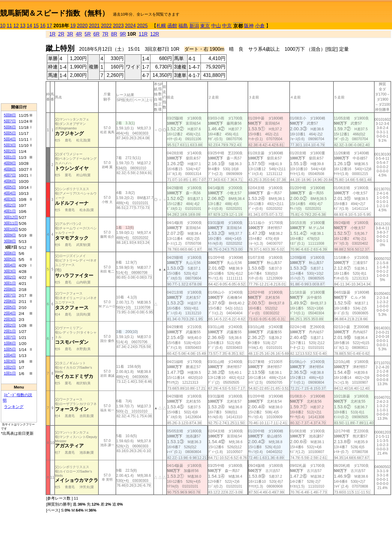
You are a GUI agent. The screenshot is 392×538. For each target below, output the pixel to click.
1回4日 (10, 355)
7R (105, 34)
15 (36, 26)
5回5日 (10, 133)
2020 (82, 26)
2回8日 (10, 289)
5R (88, 34)
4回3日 (10, 199)
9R (123, 34)
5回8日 (10, 115)
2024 (130, 26)
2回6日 (10, 301)
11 (9, 26)
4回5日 (10, 187)
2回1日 (10, 331)
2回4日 (10, 313)
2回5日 (10, 307)
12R (155, 34)
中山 (216, 26)
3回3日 (10, 271)
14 (29, 26)
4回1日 (10, 211)
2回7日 (10, 295)
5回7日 (10, 121)
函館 (172, 26)
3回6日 (10, 253)
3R (70, 34)
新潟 (194, 26)
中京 (227, 26)
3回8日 (10, 241)
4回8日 (10, 169)
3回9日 (10, 235)
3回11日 (11, 223)
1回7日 (10, 337)
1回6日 (10, 343)
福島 (183, 26)
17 (50, 26)
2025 (143, 26)
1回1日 (10, 373)
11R (143, 34)
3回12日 (11, 217)
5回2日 (10, 151)
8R (114, 34)
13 (23, 26)
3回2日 (10, 277)
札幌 (161, 26)
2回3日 (10, 319)
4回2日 (10, 205)
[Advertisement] (19, 66)
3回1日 (10, 283)
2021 (94, 26)
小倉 (260, 26)
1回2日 (10, 367)
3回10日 (11, 229)
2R (61, 34)
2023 (118, 26)
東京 (205, 26)
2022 (106, 26)
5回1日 (10, 157)
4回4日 (10, 193)
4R (79, 34)
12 (16, 26)
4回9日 (10, 163)
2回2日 (10, 325)
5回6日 (10, 127)
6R (96, 34)
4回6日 (10, 181)
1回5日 (10, 349)
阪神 (249, 26)
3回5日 (10, 259)
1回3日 (10, 361)
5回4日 (10, 139)
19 (73, 26)
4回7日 (10, 175)
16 (43, 26)
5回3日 (10, 145)
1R (52, 34)
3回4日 (10, 265)
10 (3, 26)
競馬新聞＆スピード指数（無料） (54, 13)
